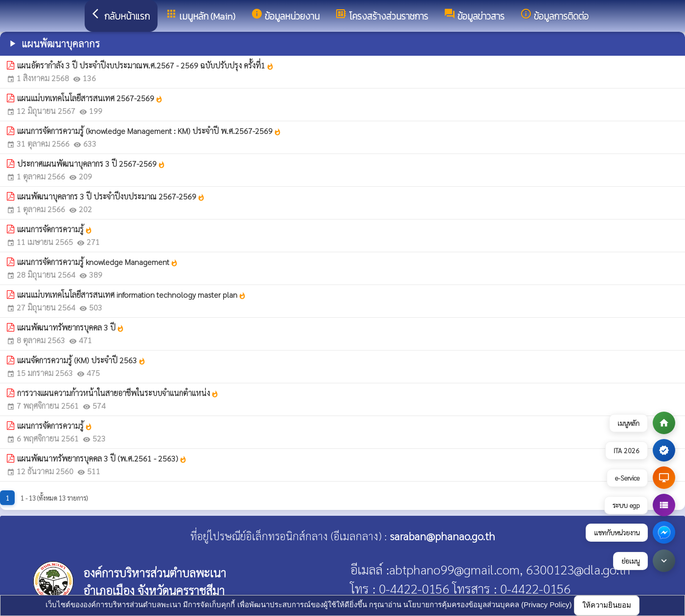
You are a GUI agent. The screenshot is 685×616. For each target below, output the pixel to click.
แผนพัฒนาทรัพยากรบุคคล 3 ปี (71, 327)
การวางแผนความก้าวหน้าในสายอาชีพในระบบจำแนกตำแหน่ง (118, 393)
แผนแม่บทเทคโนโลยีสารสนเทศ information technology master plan (132, 295)
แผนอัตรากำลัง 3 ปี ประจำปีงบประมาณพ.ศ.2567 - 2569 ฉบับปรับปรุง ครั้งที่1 (146, 65)
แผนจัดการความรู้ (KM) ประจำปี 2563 (81, 360)
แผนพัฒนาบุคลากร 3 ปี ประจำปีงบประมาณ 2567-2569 (111, 196)
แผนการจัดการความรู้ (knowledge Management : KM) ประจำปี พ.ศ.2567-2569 (149, 131)
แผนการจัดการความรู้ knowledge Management (98, 262)
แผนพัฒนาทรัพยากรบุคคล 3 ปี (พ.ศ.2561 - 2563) (102, 458)
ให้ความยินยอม (607, 605)
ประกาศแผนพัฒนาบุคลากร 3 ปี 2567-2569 (91, 164)
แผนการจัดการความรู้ (55, 229)
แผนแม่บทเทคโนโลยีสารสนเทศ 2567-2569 (90, 98)
